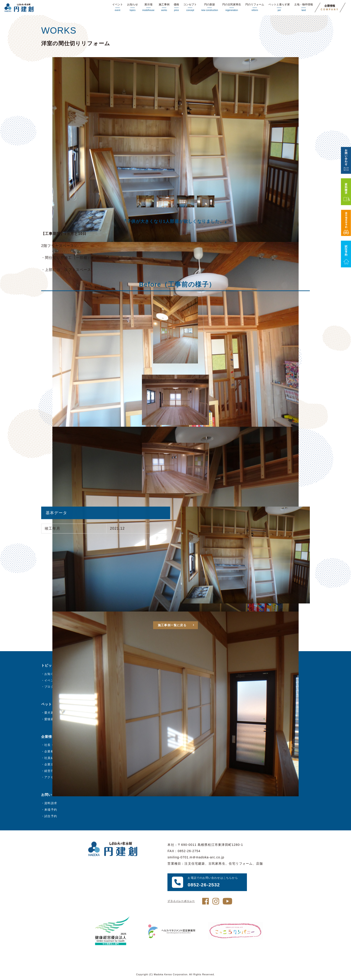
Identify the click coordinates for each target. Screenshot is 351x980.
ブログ (49, 687)
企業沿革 (51, 764)
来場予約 (51, 810)
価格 (176, 8)
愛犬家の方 (52, 713)
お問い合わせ (52, 795)
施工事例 (164, 8)
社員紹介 (51, 758)
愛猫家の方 (52, 719)
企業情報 (330, 8)
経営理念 (51, 771)
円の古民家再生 (232, 8)
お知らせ (133, 8)
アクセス (51, 777)
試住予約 (51, 816)
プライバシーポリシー (181, 901)
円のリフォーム (255, 8)
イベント (118, 8)
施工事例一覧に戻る (172, 636)
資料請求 (51, 803)
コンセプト (190, 8)
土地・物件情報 (304, 8)
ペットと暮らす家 (279, 8)
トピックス (50, 665)
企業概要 (51, 751)
